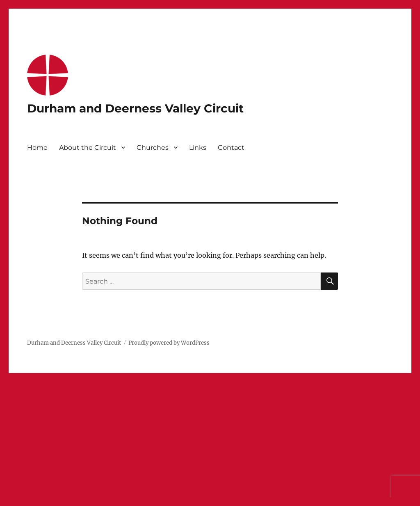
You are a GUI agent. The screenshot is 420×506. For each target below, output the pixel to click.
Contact (231, 148)
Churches (153, 148)
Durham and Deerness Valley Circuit (135, 108)
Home (37, 148)
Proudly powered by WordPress (169, 343)
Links (198, 148)
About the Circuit (88, 148)
